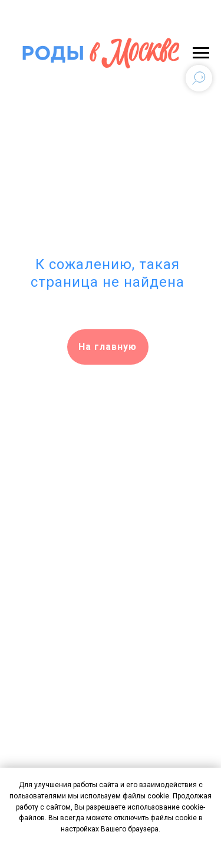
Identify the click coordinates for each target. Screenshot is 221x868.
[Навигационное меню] (201, 53)
